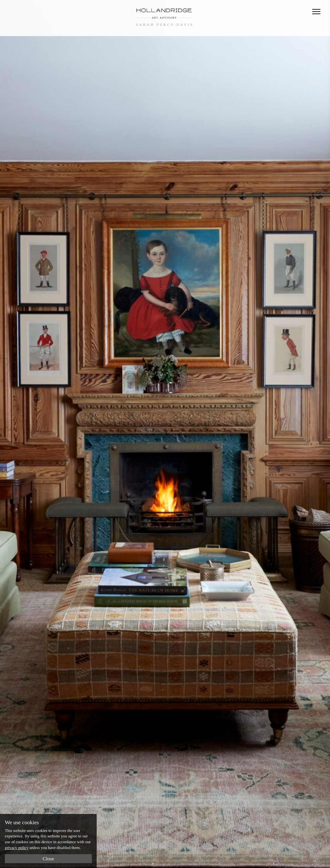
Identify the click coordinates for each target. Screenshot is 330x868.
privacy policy (17, 848)
